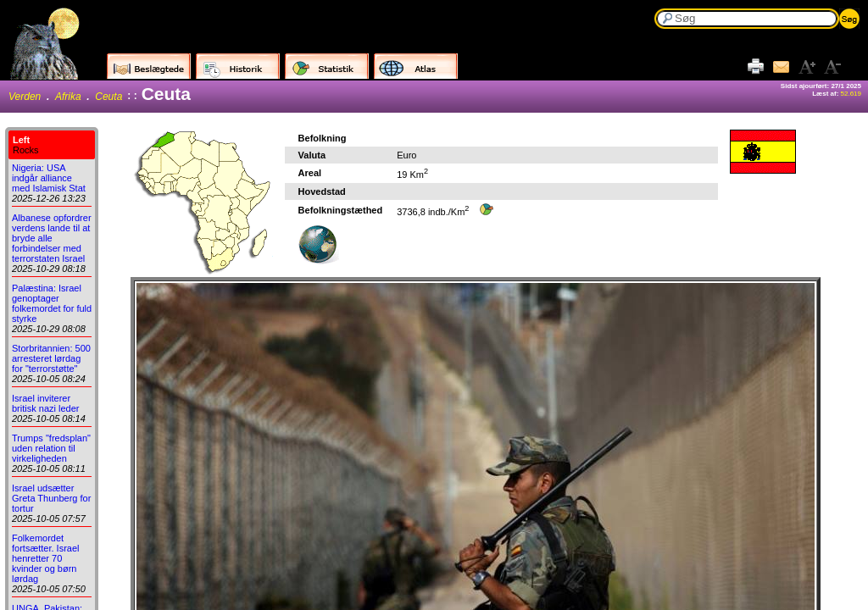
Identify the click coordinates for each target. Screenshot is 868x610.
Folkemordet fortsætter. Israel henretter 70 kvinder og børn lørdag (45, 558)
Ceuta (108, 97)
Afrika (68, 97)
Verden (25, 97)
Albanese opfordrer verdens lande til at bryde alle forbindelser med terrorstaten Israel (52, 238)
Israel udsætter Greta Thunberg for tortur (51, 498)
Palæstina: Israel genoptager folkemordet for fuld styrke (52, 303)
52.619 (851, 94)
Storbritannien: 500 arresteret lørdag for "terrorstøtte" (51, 358)
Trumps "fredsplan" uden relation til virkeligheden (51, 448)
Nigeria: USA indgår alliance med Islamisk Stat (49, 178)
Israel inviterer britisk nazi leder (45, 403)
